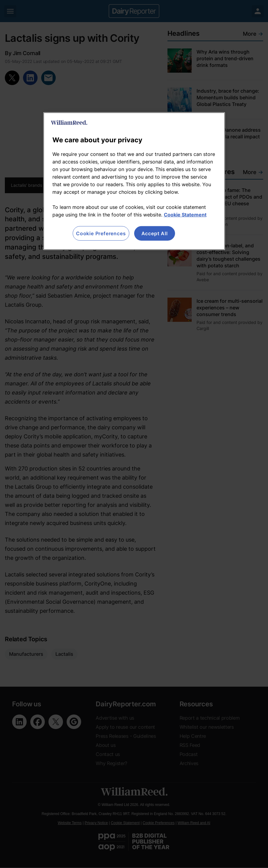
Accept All (155, 233)
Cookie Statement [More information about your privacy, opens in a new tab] (185, 215)
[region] (134, 181)
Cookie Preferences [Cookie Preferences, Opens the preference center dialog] (101, 233)
